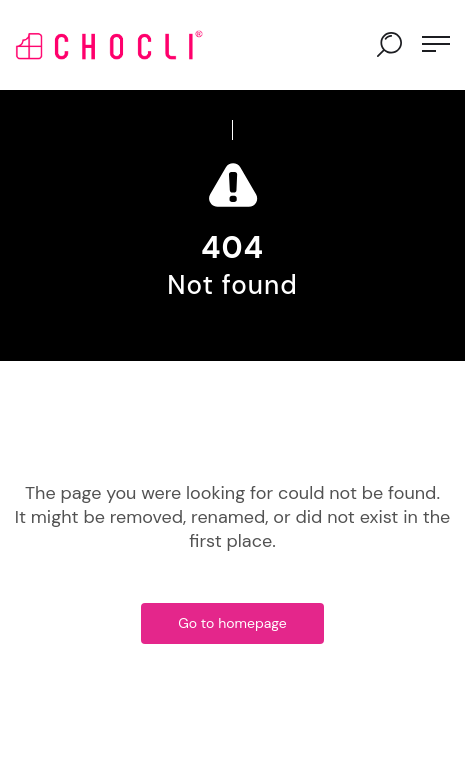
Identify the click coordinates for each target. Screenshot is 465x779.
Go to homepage (232, 623)
